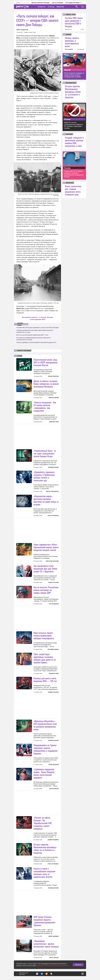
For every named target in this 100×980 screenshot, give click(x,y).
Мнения (60, 7)
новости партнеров (24, 351)
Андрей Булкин (54, 422)
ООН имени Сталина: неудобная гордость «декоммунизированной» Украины (45, 921)
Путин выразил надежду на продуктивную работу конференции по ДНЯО (74, 75)
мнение (68, 34)
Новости (42, 7)
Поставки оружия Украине (75, 3)
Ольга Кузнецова (53, 516)
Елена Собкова (54, 958)
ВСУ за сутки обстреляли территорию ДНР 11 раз (32, 335)
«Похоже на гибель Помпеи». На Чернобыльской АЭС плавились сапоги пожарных (43, 823)
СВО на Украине (57, 3)
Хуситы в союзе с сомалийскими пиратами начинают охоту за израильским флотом (44, 873)
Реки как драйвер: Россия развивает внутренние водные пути (36, 342)
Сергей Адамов (54, 604)
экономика (70, 183)
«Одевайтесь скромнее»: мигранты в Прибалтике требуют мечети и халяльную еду (44, 476)
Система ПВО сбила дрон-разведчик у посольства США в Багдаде (37, 328)
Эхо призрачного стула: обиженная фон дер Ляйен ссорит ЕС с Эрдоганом (45, 568)
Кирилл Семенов (53, 376)
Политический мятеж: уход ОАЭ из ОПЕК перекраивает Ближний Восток (46, 362)
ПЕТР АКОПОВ (69, 49)
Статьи (51, 7)
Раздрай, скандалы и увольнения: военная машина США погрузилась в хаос (74, 142)
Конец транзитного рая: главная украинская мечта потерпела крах (73, 190)
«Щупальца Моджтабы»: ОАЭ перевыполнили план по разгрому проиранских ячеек (45, 725)
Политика (67, 119)
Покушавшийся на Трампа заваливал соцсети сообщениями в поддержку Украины (45, 749)
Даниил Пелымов (53, 840)
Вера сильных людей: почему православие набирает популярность (44, 635)
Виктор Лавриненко (52, 491)
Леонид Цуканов (53, 467)
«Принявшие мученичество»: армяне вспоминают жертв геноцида (46, 944)
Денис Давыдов (54, 936)
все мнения (81, 49)
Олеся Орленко (54, 789)
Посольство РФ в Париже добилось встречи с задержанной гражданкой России (74, 174)
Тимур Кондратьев (22, 30)
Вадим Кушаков (53, 692)
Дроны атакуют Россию (40, 3)
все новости (68, 29)
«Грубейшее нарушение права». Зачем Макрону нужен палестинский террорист (44, 773)
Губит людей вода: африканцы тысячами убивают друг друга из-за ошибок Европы (45, 658)
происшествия (71, 83)
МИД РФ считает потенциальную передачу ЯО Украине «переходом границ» (73, 125)
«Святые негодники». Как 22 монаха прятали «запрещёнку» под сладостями (45, 406)
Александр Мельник (52, 561)
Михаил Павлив (54, 398)
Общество (67, 70)
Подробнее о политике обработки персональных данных (53, 966)
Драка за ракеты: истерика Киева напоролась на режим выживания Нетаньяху (46, 384)
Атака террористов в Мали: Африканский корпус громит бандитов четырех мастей (46, 547)
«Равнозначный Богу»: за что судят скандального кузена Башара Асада (45, 453)
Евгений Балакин (53, 649)
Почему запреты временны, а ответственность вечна (72, 42)
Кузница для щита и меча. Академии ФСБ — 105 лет (45, 680)
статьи (19, 356)
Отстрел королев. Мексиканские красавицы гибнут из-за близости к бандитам (45, 848)
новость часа (70, 15)
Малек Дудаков (54, 765)
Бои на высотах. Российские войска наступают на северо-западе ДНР (46, 590)
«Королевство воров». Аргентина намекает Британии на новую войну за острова (46, 500)
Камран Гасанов (53, 583)
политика (69, 134)
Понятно (78, 965)
